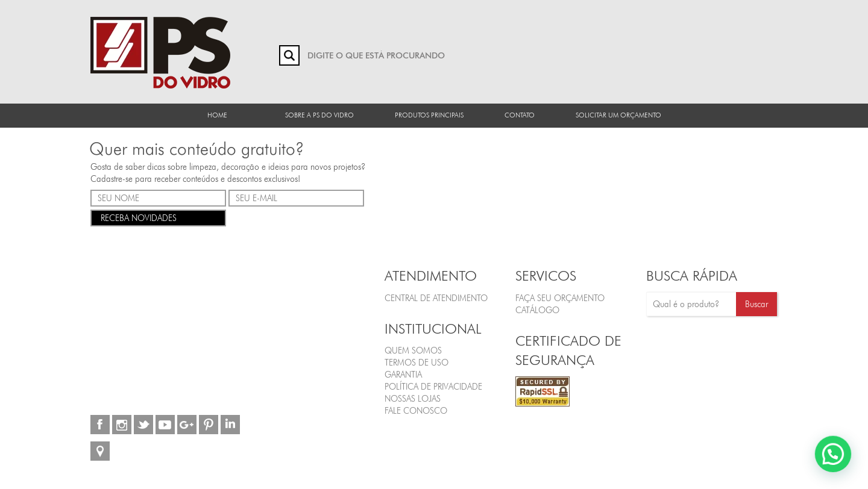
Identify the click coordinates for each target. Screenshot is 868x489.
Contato (520, 115)
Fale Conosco (416, 411)
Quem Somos (413, 350)
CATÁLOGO (537, 310)
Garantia (403, 375)
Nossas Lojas (413, 399)
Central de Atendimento (436, 298)
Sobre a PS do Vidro (319, 115)
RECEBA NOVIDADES (158, 217)
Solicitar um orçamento (618, 115)
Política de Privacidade (433, 387)
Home (217, 115)
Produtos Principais (429, 115)
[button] (838, 467)
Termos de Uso (417, 363)
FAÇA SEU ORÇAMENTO (560, 298)
